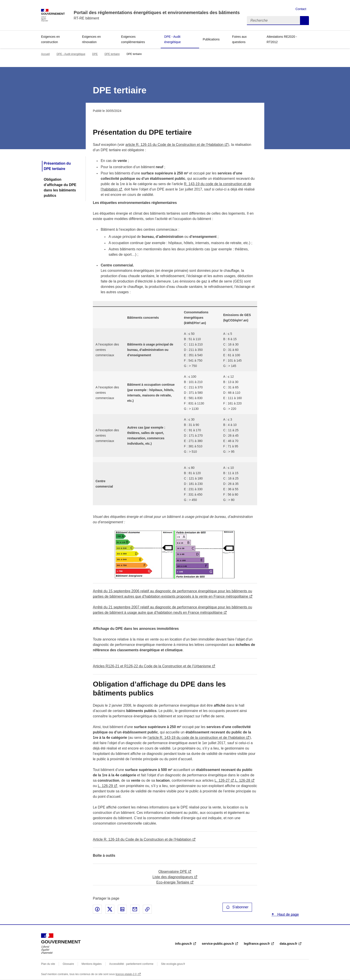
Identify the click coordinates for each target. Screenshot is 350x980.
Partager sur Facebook (97, 909)
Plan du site (48, 964)
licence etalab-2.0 (126, 974)
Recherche (304, 21)
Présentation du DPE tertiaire (57, 166)
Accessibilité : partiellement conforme (131, 964)
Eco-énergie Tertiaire (173, 882)
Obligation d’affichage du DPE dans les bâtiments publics (60, 187)
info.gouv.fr (183, 944)
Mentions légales (92, 964)
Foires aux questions (239, 39)
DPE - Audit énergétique (173, 39)
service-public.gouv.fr (218, 944)
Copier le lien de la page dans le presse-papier (147, 909)
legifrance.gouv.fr (257, 944)
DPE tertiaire (112, 54)
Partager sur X (110, 909)
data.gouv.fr (289, 944)
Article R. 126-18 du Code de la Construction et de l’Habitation (142, 839)
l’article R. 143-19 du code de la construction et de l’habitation (196, 738)
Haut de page (288, 914)
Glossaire (68, 964)
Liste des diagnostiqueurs (173, 877)
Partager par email (135, 909)
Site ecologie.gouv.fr (173, 964)
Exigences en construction (50, 39)
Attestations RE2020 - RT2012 (282, 39)
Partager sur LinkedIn (122, 909)
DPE (95, 54)
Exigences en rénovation (92, 39)
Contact (301, 9)
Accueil (45, 54)
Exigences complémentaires (133, 39)
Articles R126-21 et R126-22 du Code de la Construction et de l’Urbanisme (152, 666)
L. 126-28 (243, 780)
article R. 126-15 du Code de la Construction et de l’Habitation (174, 145)
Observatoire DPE (173, 872)
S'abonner (237, 907)
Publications (211, 39)
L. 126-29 (105, 786)
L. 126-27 (222, 780)
